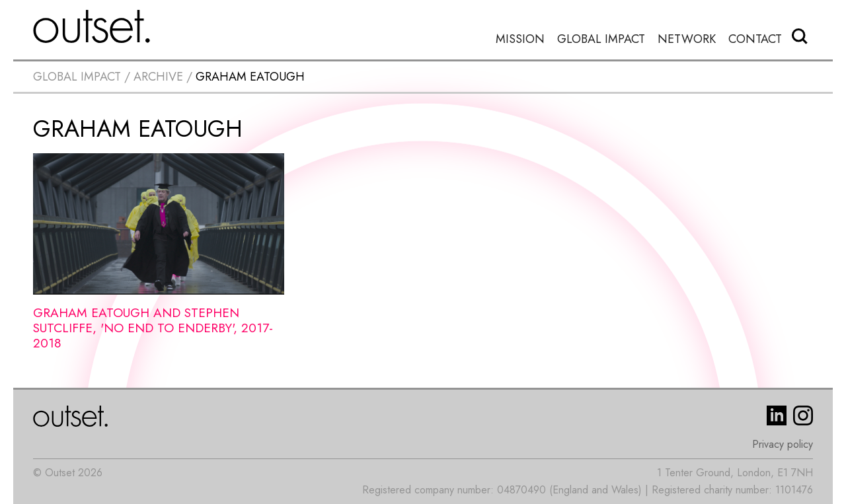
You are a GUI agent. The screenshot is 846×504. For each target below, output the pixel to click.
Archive (158, 77)
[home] (92, 26)
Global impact (77, 77)
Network (687, 39)
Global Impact (601, 39)
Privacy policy (783, 444)
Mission (520, 39)
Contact (755, 39)
